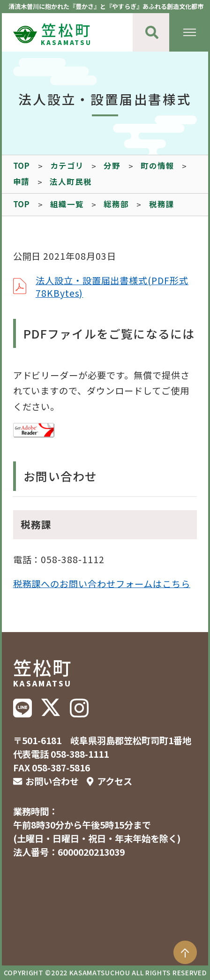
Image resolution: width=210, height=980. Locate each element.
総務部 (116, 204)
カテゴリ (67, 166)
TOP (22, 166)
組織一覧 (67, 204)
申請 (22, 181)
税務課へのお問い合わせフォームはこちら (102, 583)
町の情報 (157, 166)
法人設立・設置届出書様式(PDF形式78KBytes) (112, 287)
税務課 (161, 204)
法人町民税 (71, 181)
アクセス (115, 781)
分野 (112, 166)
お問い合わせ (52, 781)
